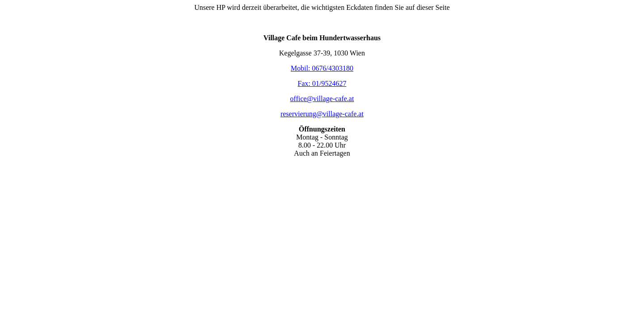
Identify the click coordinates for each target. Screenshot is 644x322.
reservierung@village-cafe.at (322, 114)
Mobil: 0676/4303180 (322, 68)
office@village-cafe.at (322, 99)
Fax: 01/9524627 (322, 83)
